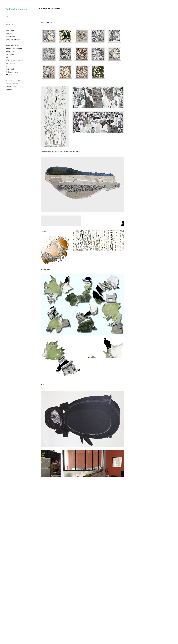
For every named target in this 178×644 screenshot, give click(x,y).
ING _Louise (11, 69)
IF (7, 66)
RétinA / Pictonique (14, 48)
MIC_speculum (12, 72)
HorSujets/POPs (12, 45)
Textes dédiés (11, 87)
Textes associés (12, 84)
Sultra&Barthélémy (16, 9)
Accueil (9, 22)
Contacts (10, 25)
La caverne (11, 37)
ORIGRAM (10, 54)
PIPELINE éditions (13, 40)
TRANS (9, 75)
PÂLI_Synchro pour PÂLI (16, 60)
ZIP (8, 57)
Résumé (9, 34)
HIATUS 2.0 (11, 63)
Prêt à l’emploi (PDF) (14, 81)
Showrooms (11, 31)
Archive (9, 90)
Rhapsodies (11, 51)
